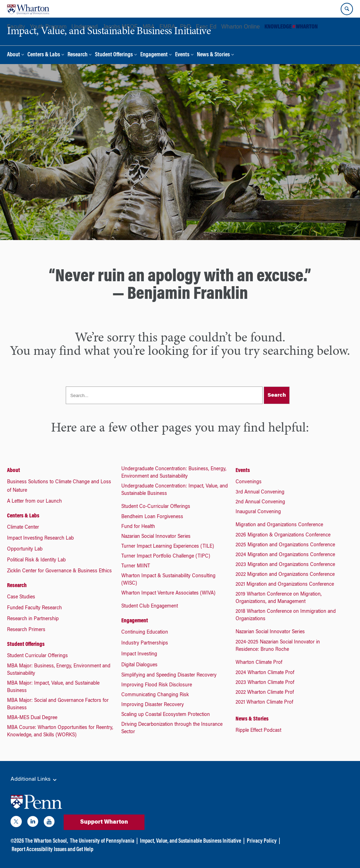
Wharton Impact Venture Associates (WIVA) (168, 593)
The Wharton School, (46, 841)
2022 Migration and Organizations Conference (285, 575)
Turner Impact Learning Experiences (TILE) (168, 547)
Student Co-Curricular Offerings (156, 507)
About (14, 55)
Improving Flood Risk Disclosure (157, 685)
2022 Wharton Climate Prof (265, 693)
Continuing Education (145, 633)
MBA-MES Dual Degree (32, 718)
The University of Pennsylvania (102, 841)
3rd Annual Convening (260, 492)
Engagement (154, 55)
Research (78, 55)
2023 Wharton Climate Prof (265, 683)
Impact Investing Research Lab (40, 539)
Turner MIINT (136, 566)
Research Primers (26, 630)
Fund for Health (138, 527)
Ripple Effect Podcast (258, 731)
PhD (185, 27)
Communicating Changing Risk (155, 695)
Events (182, 55)
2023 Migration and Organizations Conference (285, 565)
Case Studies (21, 597)
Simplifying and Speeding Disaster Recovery (169, 675)
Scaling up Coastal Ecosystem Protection (166, 715)
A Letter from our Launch (34, 502)
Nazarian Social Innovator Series (156, 537)
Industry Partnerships (145, 643)
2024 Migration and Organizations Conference (285, 555)
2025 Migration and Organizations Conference (285, 545)
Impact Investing (139, 654)
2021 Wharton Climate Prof (264, 703)
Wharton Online (241, 27)
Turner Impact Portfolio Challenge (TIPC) (166, 556)
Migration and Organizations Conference (279, 525)
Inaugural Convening (258, 512)
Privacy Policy (262, 841)
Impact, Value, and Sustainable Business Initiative (191, 841)
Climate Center (23, 528)
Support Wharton (104, 822)
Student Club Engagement (150, 606)
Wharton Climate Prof (259, 663)
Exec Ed (206, 27)
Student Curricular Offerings (37, 656)
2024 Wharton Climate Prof (265, 673)
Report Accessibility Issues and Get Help (52, 850)
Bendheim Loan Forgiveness (152, 517)
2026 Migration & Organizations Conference (283, 535)
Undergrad (84, 27)
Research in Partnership (33, 619)
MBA (148, 27)
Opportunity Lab (25, 549)
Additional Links (34, 780)
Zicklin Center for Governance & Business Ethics (59, 571)
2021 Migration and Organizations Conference (285, 585)
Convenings (249, 482)
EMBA (168, 27)
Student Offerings (114, 55)
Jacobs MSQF (120, 27)
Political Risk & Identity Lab (36, 560)
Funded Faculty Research (34, 608)
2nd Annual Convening (260, 502)
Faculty (16, 27)
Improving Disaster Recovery (153, 705)
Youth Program (48, 27)
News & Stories (213, 55)
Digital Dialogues (139, 665)
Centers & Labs (44, 55)
